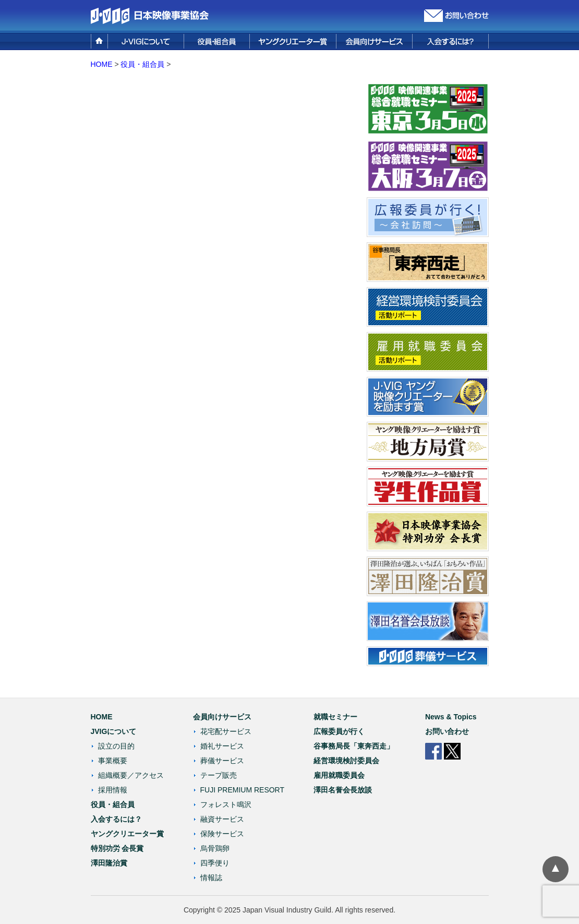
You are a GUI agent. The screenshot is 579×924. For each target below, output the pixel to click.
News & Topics (451, 717)
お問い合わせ (447, 731)
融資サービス (222, 819)
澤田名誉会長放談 (343, 790)
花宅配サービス (226, 731)
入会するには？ (116, 819)
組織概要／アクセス (131, 775)
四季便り (215, 863)
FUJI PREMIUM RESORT (243, 790)
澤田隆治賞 (109, 863)
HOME (102, 64)
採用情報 (113, 790)
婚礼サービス (222, 746)
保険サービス (222, 834)
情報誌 (211, 878)
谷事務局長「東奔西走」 (354, 746)
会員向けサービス (222, 717)
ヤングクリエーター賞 (127, 834)
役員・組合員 (142, 64)
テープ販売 (219, 775)
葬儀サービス (222, 761)
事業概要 (113, 761)
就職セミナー (335, 717)
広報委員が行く (339, 731)
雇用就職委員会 (339, 775)
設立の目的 (116, 746)
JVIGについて (114, 731)
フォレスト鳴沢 (226, 804)
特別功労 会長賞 (117, 848)
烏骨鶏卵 (215, 848)
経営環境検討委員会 (346, 761)
